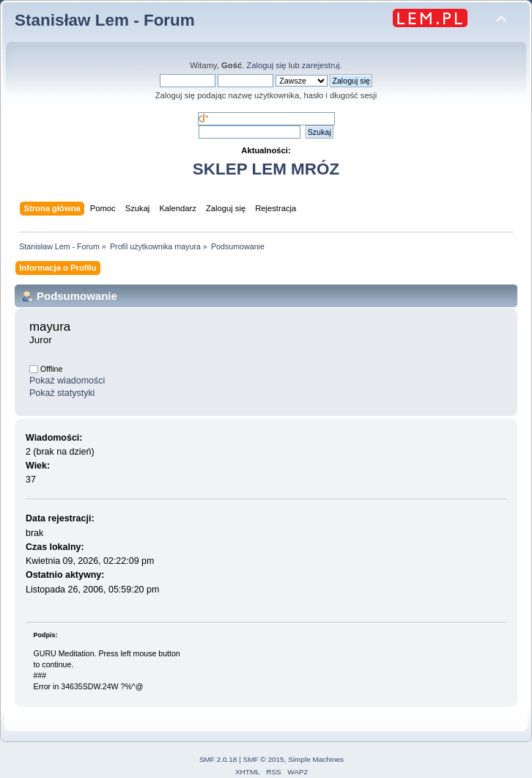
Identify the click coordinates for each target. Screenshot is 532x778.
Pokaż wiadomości (67, 381)
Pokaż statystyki (62, 393)
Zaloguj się (266, 65)
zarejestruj (321, 65)
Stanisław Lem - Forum (105, 20)
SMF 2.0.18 (218, 759)
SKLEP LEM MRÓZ (266, 169)
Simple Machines (316, 759)
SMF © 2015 (264, 759)
